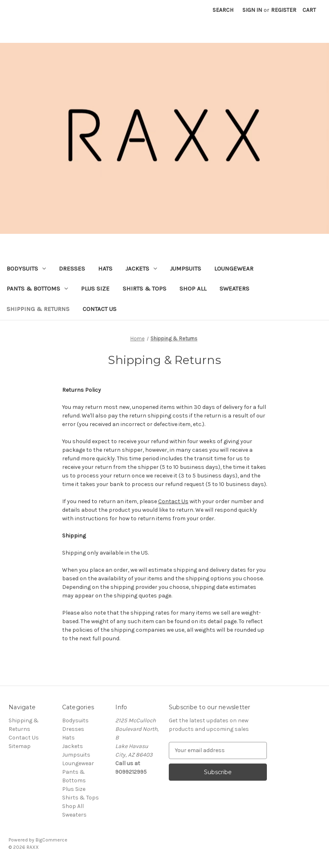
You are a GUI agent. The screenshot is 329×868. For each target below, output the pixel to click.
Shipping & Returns (38, 309)
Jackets (141, 269)
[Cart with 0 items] (309, 10)
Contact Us (100, 309)
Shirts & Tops (144, 289)
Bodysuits (26, 269)
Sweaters (234, 289)
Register (284, 10)
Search (223, 10)
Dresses (72, 269)
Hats (105, 269)
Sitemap (20, 746)
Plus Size (95, 289)
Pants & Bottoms (37, 289)
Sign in (252, 10)
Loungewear (234, 269)
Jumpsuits (186, 269)
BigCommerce (51, 840)
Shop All (193, 289)
